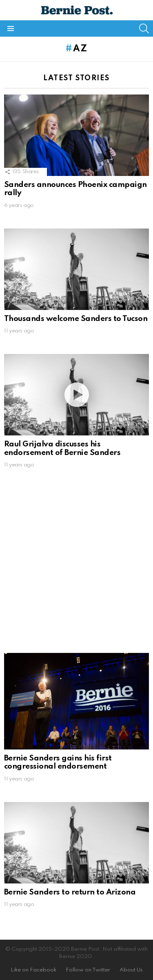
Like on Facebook (33, 970)
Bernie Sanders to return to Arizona (70, 892)
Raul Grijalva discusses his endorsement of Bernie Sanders (62, 448)
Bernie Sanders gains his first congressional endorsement (58, 762)
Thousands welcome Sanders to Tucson (76, 319)
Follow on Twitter (88, 970)
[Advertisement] (76, 564)
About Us (131, 970)
